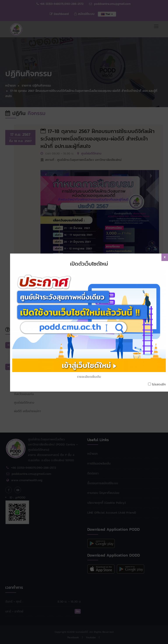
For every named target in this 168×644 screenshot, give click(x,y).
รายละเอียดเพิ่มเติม (91, 333)
